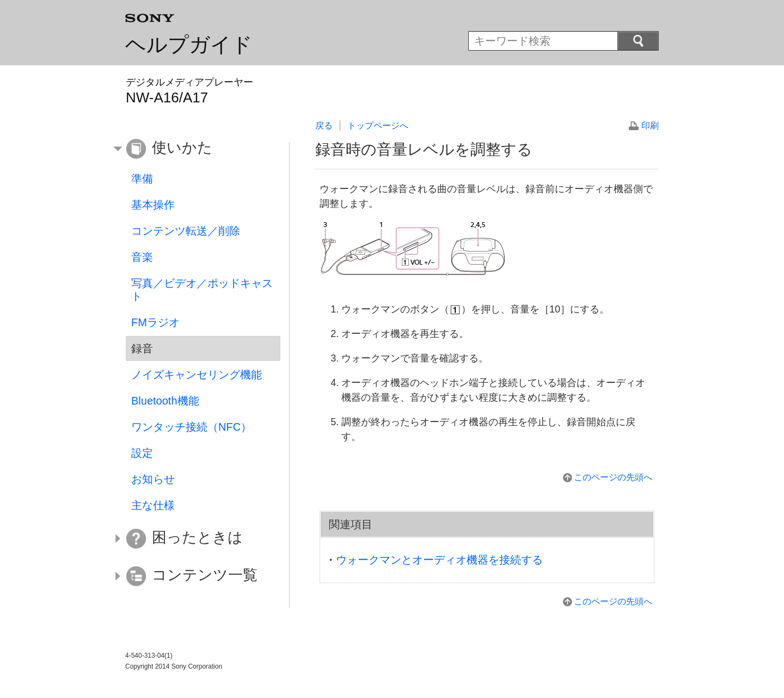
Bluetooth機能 (165, 401)
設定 (142, 453)
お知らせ (153, 479)
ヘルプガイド (189, 45)
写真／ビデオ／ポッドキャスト (202, 290)
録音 (142, 348)
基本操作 (153, 205)
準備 (142, 179)
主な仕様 (153, 505)
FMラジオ (155, 322)
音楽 (142, 257)
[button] (195, 149)
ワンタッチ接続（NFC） (191, 427)
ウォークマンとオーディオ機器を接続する (439, 560)
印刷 (650, 125)
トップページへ (378, 125)
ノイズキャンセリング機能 (197, 375)
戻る (324, 125)
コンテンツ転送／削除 (186, 231)
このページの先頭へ (613, 477)
